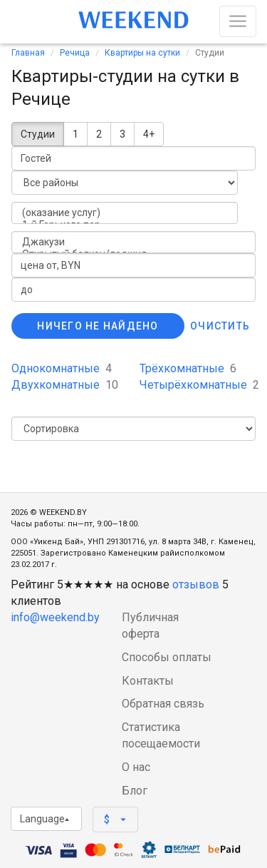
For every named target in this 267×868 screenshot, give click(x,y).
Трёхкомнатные (188, 368)
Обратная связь (163, 704)
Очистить (220, 326)
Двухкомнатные (65, 385)
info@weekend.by (55, 617)
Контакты (148, 681)
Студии (38, 134)
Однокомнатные (62, 368)
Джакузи (133, 242)
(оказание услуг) (125, 213)
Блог (135, 791)
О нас (136, 767)
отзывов (196, 584)
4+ (149, 134)
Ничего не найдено (98, 326)
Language (44, 819)
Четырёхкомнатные (199, 385)
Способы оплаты (167, 657)
